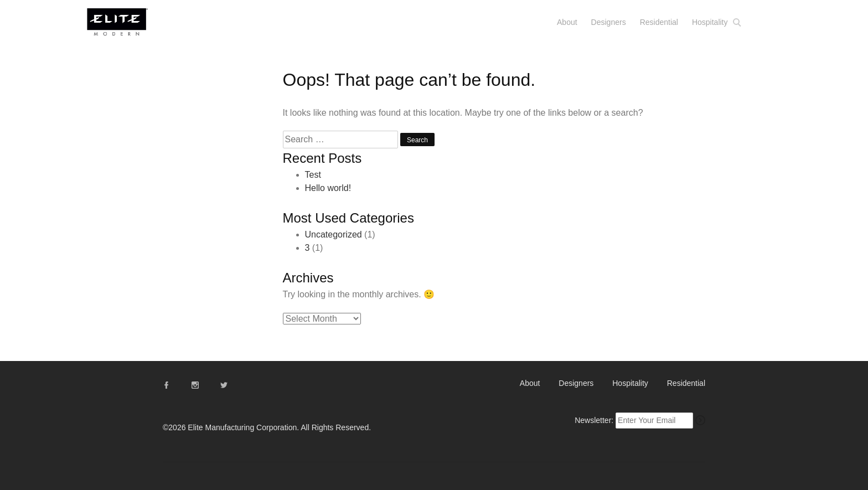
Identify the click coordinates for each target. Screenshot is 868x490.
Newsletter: (594, 420)
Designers (609, 22)
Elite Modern (131, 27)
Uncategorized (334, 234)
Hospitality (710, 22)
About (567, 22)
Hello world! (328, 188)
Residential (659, 22)
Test (313, 175)
